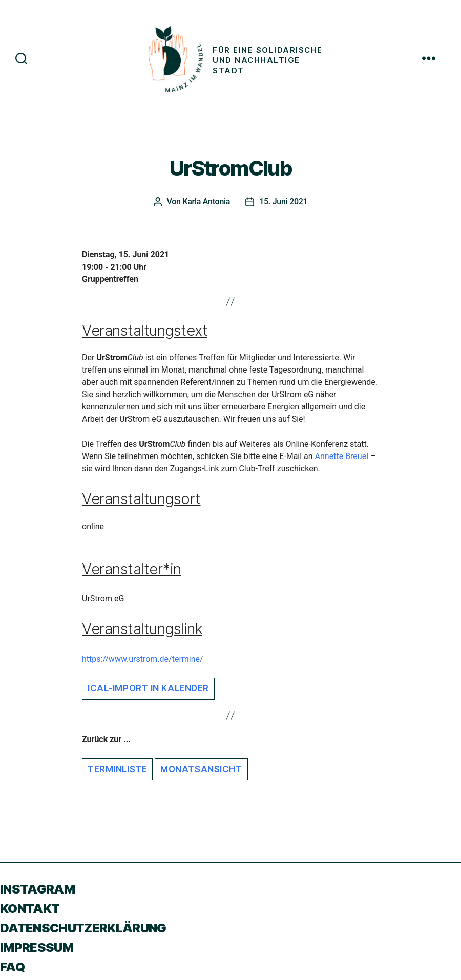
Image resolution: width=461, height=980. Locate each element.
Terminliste (117, 769)
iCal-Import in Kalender (148, 688)
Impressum (37, 948)
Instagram (37, 889)
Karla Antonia (206, 201)
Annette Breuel (342, 456)
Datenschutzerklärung (83, 928)
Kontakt (30, 909)
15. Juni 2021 (283, 201)
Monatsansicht (201, 769)
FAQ (12, 967)
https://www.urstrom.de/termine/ (143, 659)
